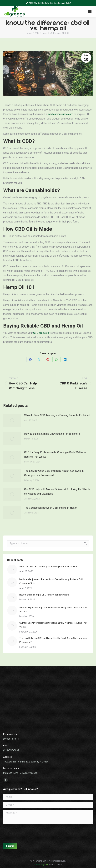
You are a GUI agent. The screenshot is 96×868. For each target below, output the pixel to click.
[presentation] (28, 833)
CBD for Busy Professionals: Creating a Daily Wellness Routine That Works (55, 455)
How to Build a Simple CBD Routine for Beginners (52, 434)
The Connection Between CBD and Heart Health (51, 508)
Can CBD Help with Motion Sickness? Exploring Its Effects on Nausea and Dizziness (57, 492)
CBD (8, 55)
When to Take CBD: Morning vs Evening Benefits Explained (57, 415)
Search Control (55, 865)
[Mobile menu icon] (90, 12)
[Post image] (12, 420)
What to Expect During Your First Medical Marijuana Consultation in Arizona (53, 610)
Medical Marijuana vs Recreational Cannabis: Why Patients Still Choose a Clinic (51, 581)
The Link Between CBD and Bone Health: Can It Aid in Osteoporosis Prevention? (54, 473)
